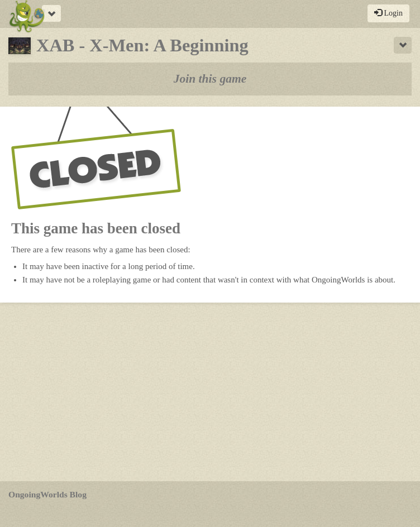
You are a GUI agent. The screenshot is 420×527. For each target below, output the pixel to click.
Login (388, 13)
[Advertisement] (210, 392)
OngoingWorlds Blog (47, 494)
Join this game (210, 79)
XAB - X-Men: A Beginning (128, 45)
